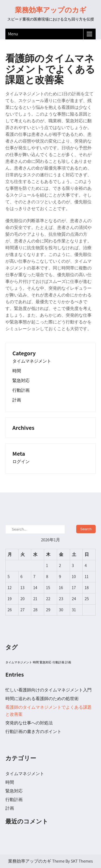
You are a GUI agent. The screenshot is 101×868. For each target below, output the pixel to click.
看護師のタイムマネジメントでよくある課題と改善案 (48, 711)
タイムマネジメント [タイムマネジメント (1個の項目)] (19, 662)
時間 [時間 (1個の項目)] (36, 662)
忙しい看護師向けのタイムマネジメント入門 (48, 690)
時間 (17, 371)
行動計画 (21, 390)
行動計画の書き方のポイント (33, 732)
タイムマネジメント (32, 361)
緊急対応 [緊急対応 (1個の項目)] (46, 662)
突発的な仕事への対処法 (29, 723)
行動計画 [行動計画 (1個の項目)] (58, 662)
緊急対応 (21, 381)
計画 (17, 400)
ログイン (21, 462)
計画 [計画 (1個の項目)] (68, 662)
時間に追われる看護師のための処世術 (42, 699)
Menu (13, 34)
